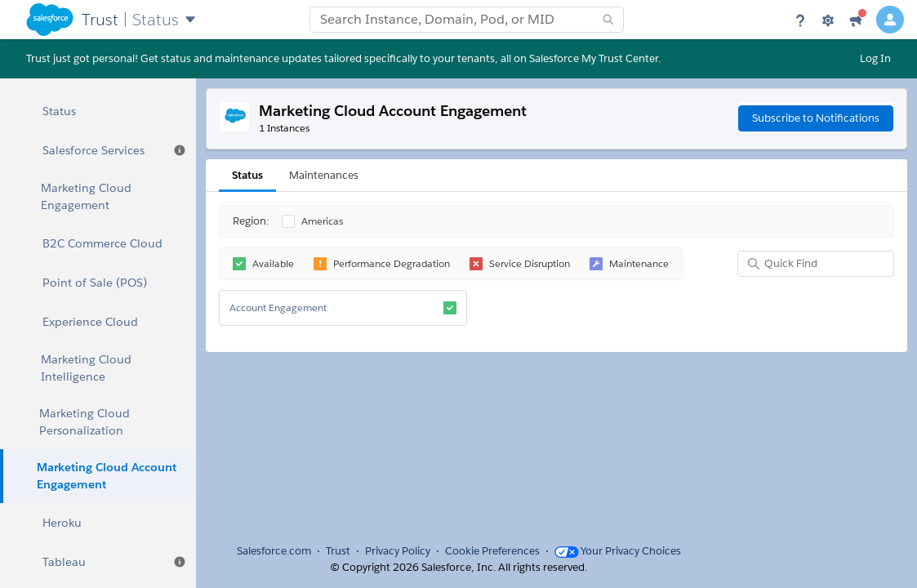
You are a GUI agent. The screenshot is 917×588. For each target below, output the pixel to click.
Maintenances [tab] (324, 175)
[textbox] (467, 20)
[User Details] (890, 20)
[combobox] (467, 20)
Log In (875, 58)
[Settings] (828, 20)
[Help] (800, 20)
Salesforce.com (274, 551)
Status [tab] (247, 175)
